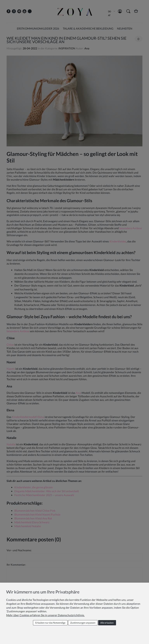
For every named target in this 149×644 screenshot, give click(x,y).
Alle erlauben (107, 623)
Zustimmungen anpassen (83, 623)
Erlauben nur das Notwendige (50, 623)
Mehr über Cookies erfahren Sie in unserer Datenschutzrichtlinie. (45, 615)
